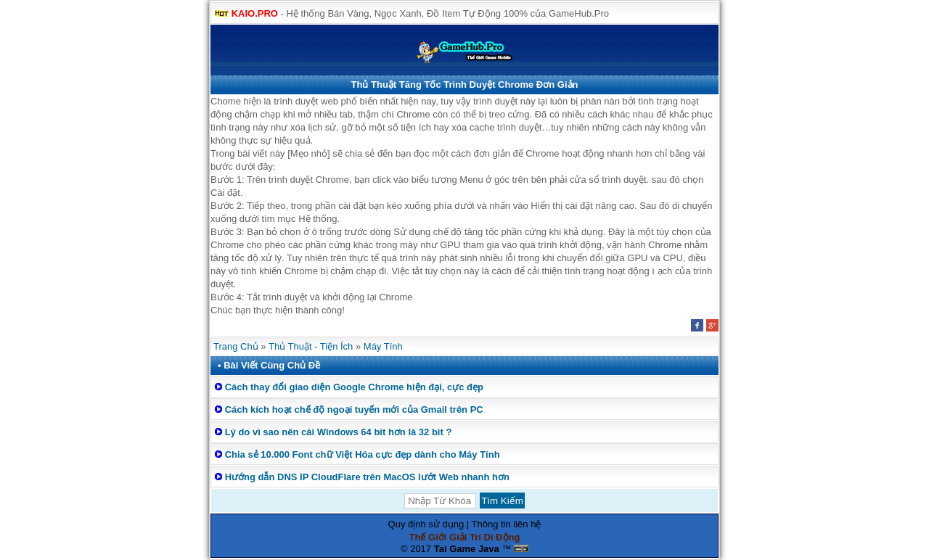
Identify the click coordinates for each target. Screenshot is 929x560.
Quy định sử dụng (426, 524)
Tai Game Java (467, 549)
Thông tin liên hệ (507, 524)
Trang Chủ (236, 346)
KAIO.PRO (255, 13)
